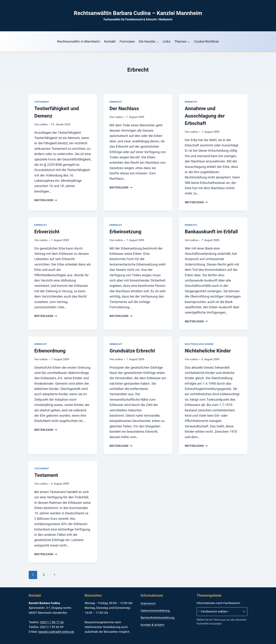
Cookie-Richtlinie (206, 41)
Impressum (148, 603)
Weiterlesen (46, 200)
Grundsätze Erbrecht (132, 351)
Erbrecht (116, 102)
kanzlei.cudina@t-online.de (56, 632)
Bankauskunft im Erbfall (211, 232)
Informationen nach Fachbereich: (218, 603)
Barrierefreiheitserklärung (157, 618)
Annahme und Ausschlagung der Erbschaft (205, 116)
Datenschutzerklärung (155, 611)
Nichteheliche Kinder (199, 344)
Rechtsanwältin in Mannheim (79, 41)
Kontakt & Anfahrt (152, 625)
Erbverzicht (47, 232)
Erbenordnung (50, 351)
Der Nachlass (124, 108)
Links (167, 41)
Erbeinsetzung (125, 232)
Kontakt (110, 41)
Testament (42, 102)
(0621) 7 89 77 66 (52, 622)
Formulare (127, 41)
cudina (44, 124)
